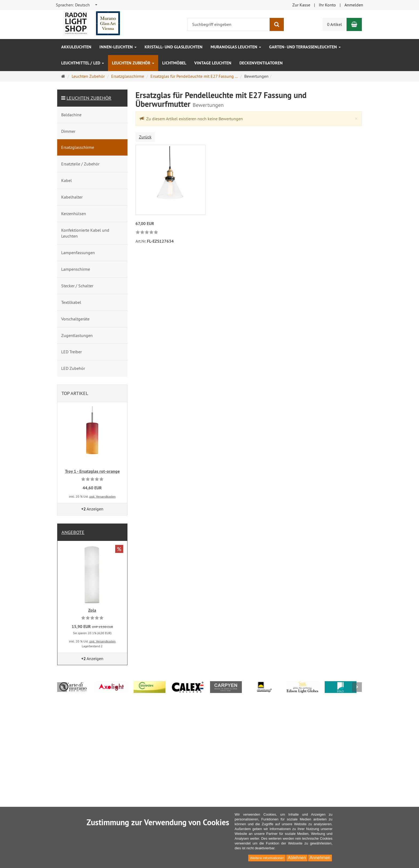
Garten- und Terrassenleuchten (305, 47)
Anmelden (354, 5)
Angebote (73, 532)
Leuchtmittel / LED (83, 63)
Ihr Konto (327, 5)
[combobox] (77, 5)
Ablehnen (297, 858)
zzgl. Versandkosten (102, 496)
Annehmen (320, 858)
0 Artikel (335, 24)
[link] (147, 233)
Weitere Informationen (267, 858)
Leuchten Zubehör (133, 63)
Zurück (145, 137)
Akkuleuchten (76, 47)
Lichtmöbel (174, 63)
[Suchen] (277, 24)
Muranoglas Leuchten (236, 47)
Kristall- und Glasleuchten (174, 47)
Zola (92, 610)
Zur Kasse (301, 5)
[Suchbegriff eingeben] (229, 24)
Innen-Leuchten (118, 47)
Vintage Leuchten (213, 63)
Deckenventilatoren (261, 63)
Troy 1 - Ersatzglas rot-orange (92, 471)
